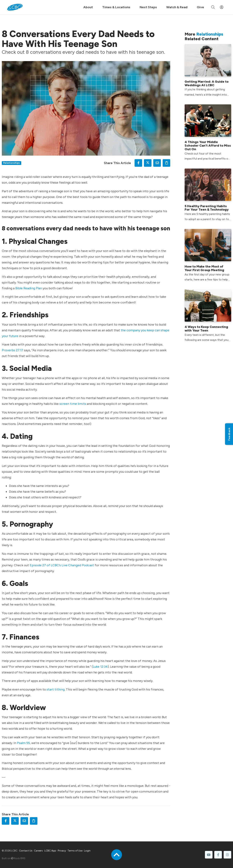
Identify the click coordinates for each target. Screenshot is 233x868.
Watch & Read (177, 7)
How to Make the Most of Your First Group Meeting (204, 268)
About (88, 7)
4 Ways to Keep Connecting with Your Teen (206, 329)
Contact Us (26, 851)
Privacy (62, 851)
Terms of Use (75, 851)
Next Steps (148, 7)
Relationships (12, 163)
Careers (38, 851)
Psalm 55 (23, 743)
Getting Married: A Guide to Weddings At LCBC (207, 83)
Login (87, 851)
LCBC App (50, 851)
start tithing (56, 689)
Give (200, 7)
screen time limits (73, 404)
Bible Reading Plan (29, 288)
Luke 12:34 (100, 667)
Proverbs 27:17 (13, 350)
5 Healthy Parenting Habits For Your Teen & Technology (207, 208)
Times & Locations (116, 7)
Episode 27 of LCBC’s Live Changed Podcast (62, 565)
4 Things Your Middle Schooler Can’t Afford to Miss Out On (208, 146)
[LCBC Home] (15, 7)
